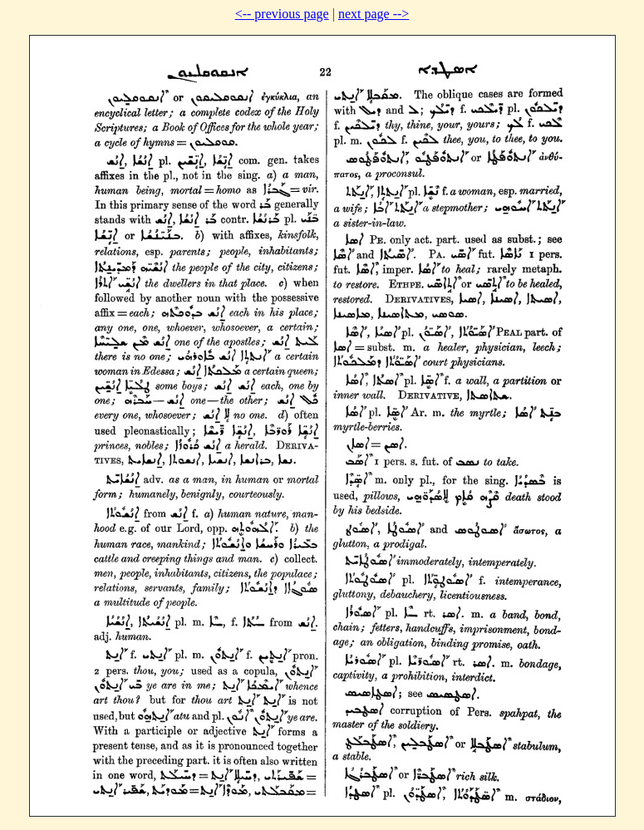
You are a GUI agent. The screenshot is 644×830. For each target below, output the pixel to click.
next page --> (374, 14)
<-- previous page (282, 14)
